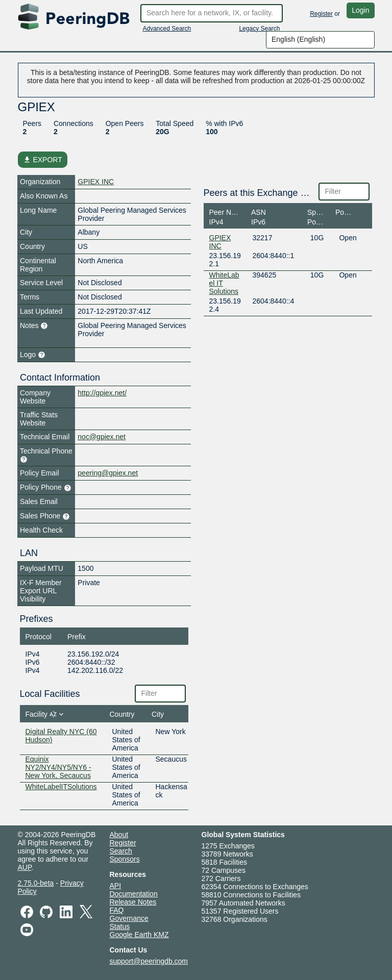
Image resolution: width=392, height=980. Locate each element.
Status (120, 926)
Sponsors (125, 859)
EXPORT (43, 160)
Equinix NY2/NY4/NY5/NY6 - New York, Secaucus (58, 767)
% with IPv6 (224, 123)
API (116, 886)
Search (121, 851)
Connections (73, 123)
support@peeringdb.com (149, 961)
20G (162, 132)
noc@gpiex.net (102, 437)
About (119, 835)
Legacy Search (259, 29)
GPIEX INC (96, 182)
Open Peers (125, 123)
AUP (25, 867)
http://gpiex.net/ (102, 393)
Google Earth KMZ (139, 935)
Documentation (134, 894)
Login (360, 10)
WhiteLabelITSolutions (61, 787)
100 (212, 132)
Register (321, 14)
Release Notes (133, 902)
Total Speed (175, 123)
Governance (129, 918)
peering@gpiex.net (108, 473)
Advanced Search (167, 29)
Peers (32, 123)
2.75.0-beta (36, 883)
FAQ (117, 910)
